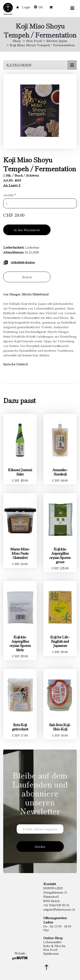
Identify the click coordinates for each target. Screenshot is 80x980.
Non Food (34, 41)
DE (41, 7)
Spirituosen (51, 953)
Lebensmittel (52, 942)
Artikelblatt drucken (23, 262)
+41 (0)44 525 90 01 (56, 905)
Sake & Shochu (54, 946)
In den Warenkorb (27, 230)
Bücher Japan (57, 41)
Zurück (27, 277)
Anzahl (10, 195)
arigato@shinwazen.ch (59, 909)
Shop (17, 41)
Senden (40, 846)
